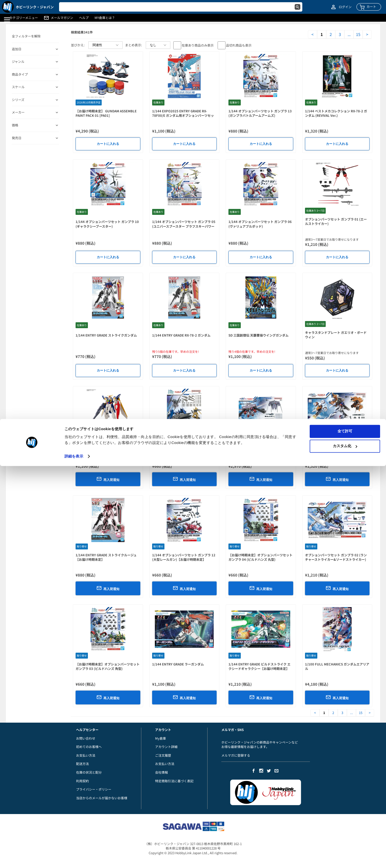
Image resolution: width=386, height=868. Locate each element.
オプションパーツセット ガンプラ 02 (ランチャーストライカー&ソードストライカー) (336, 557)
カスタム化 (345, 848)
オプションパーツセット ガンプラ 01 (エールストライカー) (336, 221)
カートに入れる (108, 144)
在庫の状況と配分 (89, 772)
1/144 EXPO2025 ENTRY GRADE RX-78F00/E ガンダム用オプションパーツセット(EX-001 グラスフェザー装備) (183, 116)
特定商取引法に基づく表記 (174, 781)
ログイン (345, 7)
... (349, 34)
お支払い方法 (86, 755)
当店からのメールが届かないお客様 (102, 798)
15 (358, 34)
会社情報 (161, 772)
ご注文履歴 (163, 755)
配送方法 (82, 764)
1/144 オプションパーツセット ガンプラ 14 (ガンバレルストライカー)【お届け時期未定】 (337, 450)
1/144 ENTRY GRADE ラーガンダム (178, 664)
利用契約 (82, 781)
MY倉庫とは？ (105, 18)
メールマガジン (62, 18)
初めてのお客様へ (89, 747)
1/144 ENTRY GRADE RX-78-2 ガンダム (181, 335)
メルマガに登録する (236, 755)
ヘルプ (84, 18)
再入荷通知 (108, 479)
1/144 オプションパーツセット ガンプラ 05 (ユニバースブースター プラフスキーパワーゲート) (184, 226)
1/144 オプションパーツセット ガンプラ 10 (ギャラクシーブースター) (107, 224)
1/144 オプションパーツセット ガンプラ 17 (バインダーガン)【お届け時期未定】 (184, 448)
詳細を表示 (74, 858)
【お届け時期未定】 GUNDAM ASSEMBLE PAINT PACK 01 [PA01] (106, 113)
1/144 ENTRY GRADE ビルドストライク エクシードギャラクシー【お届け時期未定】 (259, 666)
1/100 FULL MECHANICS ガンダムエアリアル (337, 666)
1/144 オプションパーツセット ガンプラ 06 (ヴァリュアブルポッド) (260, 224)
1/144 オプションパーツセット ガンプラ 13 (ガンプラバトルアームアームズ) (260, 113)
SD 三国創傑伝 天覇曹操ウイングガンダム (258, 335)
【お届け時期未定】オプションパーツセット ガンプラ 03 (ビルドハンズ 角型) (108, 666)
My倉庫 (161, 738)
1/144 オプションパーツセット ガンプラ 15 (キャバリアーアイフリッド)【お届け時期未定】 (260, 450)
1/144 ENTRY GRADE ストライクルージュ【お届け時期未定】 (106, 557)
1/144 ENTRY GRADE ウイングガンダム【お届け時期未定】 (108, 448)
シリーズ (18, 100)
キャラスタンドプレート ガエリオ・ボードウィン (336, 335)
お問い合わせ (86, 738)
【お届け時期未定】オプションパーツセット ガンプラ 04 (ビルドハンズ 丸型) (260, 557)
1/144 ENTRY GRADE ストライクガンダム (106, 335)
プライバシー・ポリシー (94, 789)
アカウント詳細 (166, 747)
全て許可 (345, 833)
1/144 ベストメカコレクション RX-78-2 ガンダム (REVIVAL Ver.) (336, 113)
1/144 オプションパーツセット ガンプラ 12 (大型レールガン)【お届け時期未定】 (184, 557)
